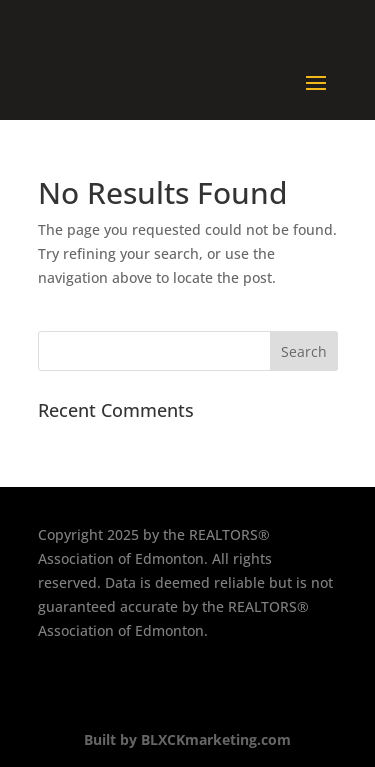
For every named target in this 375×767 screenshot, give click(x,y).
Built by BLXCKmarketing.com (187, 739)
